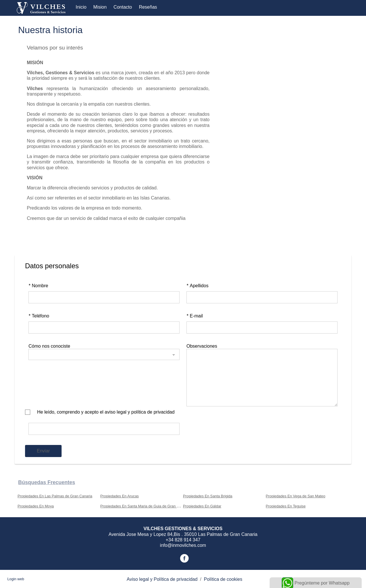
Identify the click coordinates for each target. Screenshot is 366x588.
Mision (100, 7)
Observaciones (202, 346)
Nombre (38, 286)
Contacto (123, 7)
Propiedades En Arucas (120, 496)
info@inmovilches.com (183, 545)
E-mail (195, 316)
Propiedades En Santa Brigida (208, 496)
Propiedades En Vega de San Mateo (296, 496)
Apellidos (197, 286)
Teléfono (39, 316)
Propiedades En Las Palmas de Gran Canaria (55, 496)
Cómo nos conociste (49, 346)
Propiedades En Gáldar (202, 506)
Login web (16, 579)
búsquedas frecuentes (47, 482)
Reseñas (148, 7)
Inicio (81, 7)
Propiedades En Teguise (286, 506)
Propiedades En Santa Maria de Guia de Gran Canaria (145, 506)
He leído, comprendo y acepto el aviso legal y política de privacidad (106, 412)
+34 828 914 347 (183, 540)
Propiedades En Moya (36, 506)
